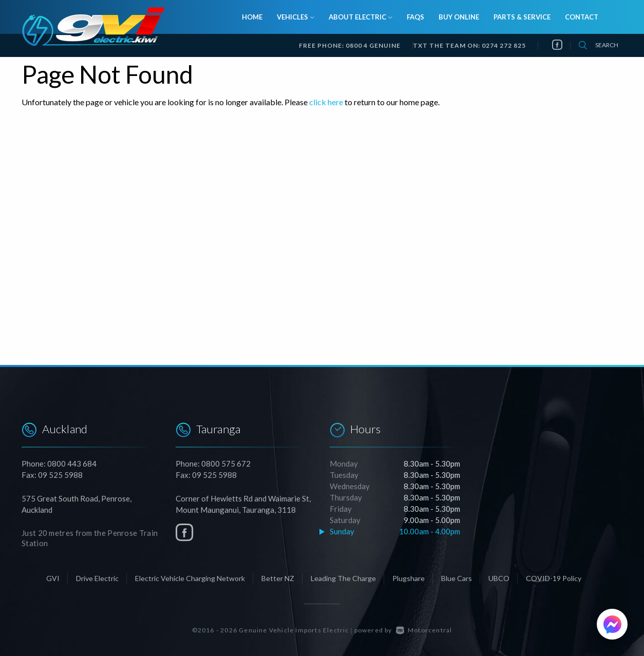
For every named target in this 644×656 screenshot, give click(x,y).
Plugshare (409, 578)
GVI (53, 578)
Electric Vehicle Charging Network (190, 578)
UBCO (499, 578)
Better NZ (278, 578)
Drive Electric (97, 578)
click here (326, 102)
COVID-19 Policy (554, 578)
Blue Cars (457, 578)
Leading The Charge (343, 578)
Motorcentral (424, 630)
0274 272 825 (504, 45)
